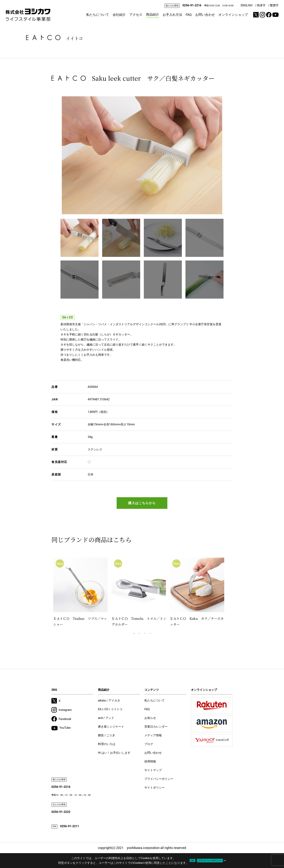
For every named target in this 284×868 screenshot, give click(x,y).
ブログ (149, 744)
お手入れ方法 (172, 15)
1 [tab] (134, 633)
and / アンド (106, 718)
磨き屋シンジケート (111, 727)
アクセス (136, 15)
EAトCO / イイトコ (110, 709)
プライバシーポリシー (159, 779)
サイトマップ (153, 770)
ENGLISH (247, 5)
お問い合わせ (205, 15)
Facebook (61, 719)
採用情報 (150, 761)
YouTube (61, 728)
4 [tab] (150, 633)
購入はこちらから (142, 503)
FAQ (189, 15)
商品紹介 (153, 14)
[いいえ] (225, 861)
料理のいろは (107, 744)
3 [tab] (145, 633)
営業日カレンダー (156, 727)
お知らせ (150, 718)
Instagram (62, 710)
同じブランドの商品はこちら (91, 540)
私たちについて (98, 15)
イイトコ (74, 38)
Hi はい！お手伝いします (114, 753)
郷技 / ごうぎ (107, 735)
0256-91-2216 (192, 5)
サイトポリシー (154, 788)
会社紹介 (119, 15)
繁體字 (274, 5)
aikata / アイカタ (109, 700)
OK (192, 860)
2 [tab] (139, 633)
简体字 (261, 5)
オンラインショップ (233, 15)
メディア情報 (153, 735)
